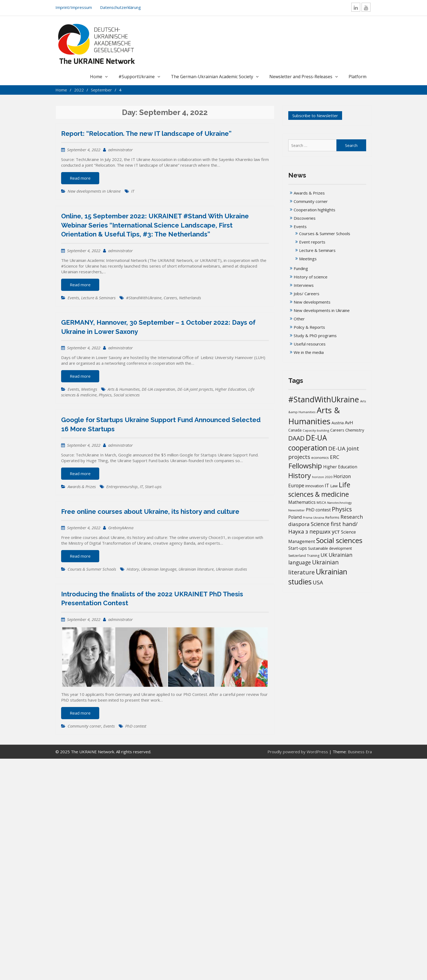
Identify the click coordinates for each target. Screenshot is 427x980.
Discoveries (305, 218)
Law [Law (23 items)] (334, 486)
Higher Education (231, 389)
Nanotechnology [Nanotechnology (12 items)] (340, 503)
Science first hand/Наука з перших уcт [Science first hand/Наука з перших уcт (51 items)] (323, 528)
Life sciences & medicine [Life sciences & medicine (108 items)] (319, 489)
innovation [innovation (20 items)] (315, 486)
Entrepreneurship (122, 486)
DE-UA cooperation (158, 389)
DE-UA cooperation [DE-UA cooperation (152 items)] (308, 443)
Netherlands (190, 298)
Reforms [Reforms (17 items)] (332, 517)
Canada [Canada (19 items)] (295, 430)
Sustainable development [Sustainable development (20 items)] (330, 548)
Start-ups (153, 486)
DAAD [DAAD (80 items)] (296, 438)
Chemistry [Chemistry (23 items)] (355, 430)
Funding (301, 268)
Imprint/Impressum (74, 7)
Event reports (312, 242)
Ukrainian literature (196, 569)
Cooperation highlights (315, 210)
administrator (120, 150)
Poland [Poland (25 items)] (295, 517)
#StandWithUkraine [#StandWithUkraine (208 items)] (324, 399)
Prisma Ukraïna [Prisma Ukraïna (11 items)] (314, 518)
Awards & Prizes (82, 486)
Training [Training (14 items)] (313, 556)
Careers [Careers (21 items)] (337, 430)
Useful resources (310, 344)
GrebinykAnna (121, 528)
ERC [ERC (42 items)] (335, 457)
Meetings (89, 389)
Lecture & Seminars (98, 298)
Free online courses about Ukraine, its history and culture (150, 512)
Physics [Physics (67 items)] (342, 509)
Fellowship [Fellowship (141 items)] (305, 466)
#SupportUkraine (137, 77)
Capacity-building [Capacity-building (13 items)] (316, 430)
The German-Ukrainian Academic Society (212, 77)
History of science (311, 277)
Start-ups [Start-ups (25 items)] (298, 548)
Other (299, 319)
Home (96, 77)
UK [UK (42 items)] (324, 555)
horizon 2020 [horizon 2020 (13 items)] (322, 477)
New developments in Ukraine (94, 191)
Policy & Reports (309, 327)
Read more (80, 178)
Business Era (360, 752)
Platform (358, 77)
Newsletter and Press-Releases (301, 77)
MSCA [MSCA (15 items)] (321, 503)
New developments (312, 302)
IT (133, 191)
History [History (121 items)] (300, 475)
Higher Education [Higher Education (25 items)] (340, 467)
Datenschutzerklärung (120, 7)
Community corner (84, 726)
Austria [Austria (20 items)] (338, 423)
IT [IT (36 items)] (327, 485)
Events (73, 298)
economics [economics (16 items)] (320, 458)
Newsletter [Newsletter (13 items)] (297, 510)
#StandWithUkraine (144, 298)
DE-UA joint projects (195, 389)
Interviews (304, 285)
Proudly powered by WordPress (298, 752)
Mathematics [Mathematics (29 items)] (302, 502)
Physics (105, 395)
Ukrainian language (159, 569)
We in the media (309, 352)
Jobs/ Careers (307, 294)
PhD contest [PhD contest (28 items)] (318, 510)
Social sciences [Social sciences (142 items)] (339, 540)
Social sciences (127, 395)
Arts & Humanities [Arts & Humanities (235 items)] (314, 416)
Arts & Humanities (124, 389)
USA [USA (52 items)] (318, 582)
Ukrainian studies (231, 569)
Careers (170, 298)
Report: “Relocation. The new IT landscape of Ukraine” (146, 134)
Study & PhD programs (315, 336)
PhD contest (136, 726)
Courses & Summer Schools (92, 569)
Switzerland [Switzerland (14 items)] (297, 556)
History (133, 569)
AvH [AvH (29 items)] (349, 422)
